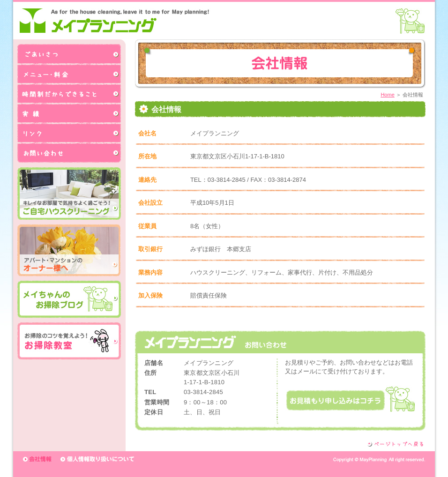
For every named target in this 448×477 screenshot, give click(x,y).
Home (387, 95)
